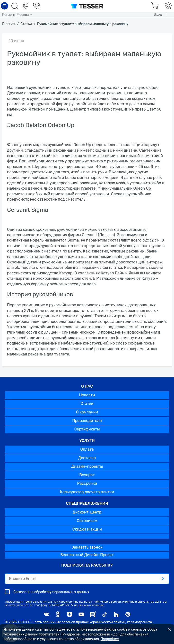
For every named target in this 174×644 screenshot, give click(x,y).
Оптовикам (87, 521)
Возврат (87, 475)
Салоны (26, 6)
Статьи (87, 404)
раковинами (65, 150)
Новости (87, 395)
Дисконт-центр (87, 512)
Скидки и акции (87, 529)
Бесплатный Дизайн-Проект (87, 555)
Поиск (15, 6)
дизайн (34, 262)
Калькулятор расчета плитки (87, 492)
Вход (158, 14)
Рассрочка (87, 483)
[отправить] (163, 579)
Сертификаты (87, 429)
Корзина (154, 6)
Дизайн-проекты (87, 466)
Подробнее (110, 639)
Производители (87, 421)
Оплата (87, 449)
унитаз (127, 88)
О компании (87, 412)
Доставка (87, 458)
